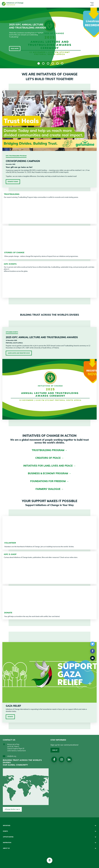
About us (6, 848)
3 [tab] (48, 63)
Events (5, 831)
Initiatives (7, 826)
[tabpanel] (49, 38)
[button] (93, 644)
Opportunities (8, 837)
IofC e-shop (10, 554)
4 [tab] (53, 63)
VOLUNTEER (10, 543)
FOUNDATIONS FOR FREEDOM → (49, 481)
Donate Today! (13, 182)
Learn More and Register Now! (19, 353)
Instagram (62, 759)
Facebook (54, 759)
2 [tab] (43, 63)
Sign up (55, 750)
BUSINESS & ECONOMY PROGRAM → (49, 473)
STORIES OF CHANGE (14, 252)
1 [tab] (39, 63)
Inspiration (7, 843)
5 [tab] (57, 63)
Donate (10, 717)
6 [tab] (62, 63)
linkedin (69, 759)
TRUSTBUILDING (12, 194)
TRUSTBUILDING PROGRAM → (50, 450)
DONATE (8, 613)
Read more (15, 49)
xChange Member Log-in (12, 809)
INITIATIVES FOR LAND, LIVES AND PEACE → (49, 466)
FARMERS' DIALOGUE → (49, 489)
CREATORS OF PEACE (48, 458)
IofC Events (10, 264)
